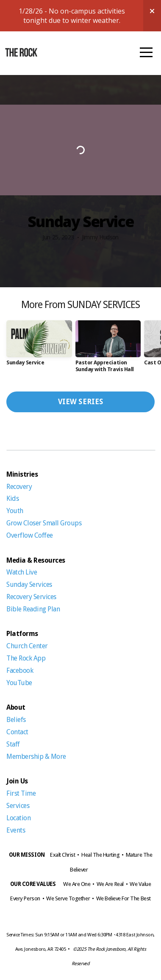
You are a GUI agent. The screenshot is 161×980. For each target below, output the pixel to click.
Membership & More (36, 757)
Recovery (19, 487)
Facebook (20, 670)
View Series (81, 402)
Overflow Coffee (30, 535)
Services (19, 806)
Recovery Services (31, 597)
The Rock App (27, 658)
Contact (17, 732)
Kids (13, 498)
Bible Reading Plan (33, 609)
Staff (13, 744)
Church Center (28, 646)
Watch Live (22, 572)
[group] (39, 346)
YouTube (19, 683)
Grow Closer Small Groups (44, 523)
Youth (15, 511)
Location (18, 818)
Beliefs (16, 720)
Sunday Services (30, 584)
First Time (21, 793)
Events (16, 830)
